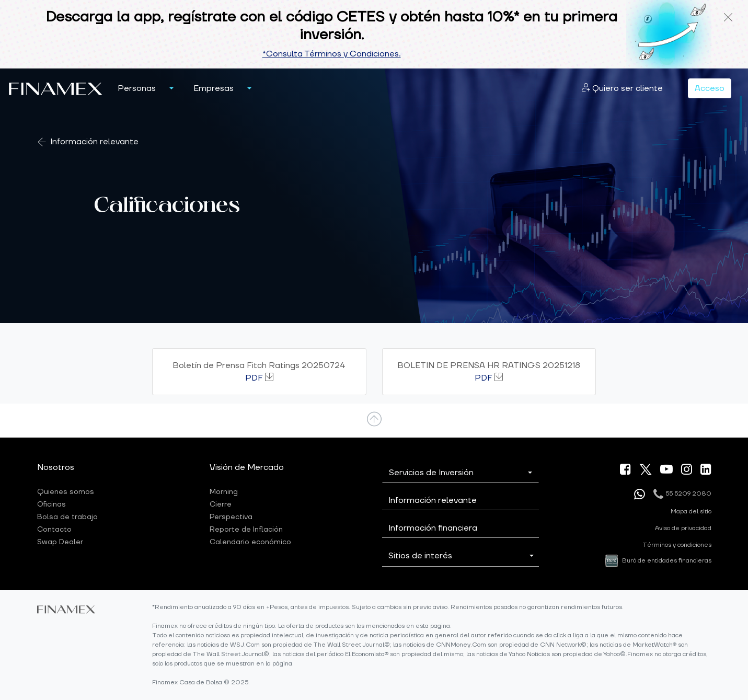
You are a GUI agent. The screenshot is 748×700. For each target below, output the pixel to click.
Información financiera (433, 528)
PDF (254, 378)
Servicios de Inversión (431, 473)
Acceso (710, 88)
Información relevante (94, 142)
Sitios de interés (420, 556)
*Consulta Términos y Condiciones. (332, 54)
